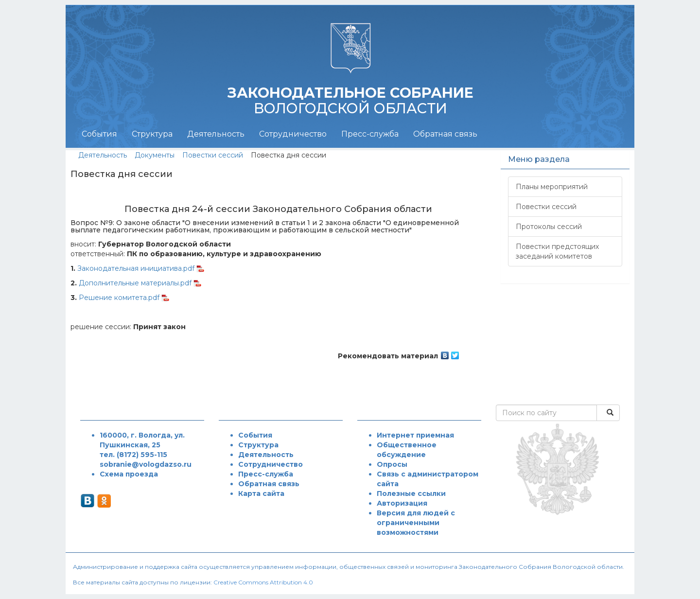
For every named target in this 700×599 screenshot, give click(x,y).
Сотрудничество (293, 134)
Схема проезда (129, 474)
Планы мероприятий (552, 187)
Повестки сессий (213, 155)
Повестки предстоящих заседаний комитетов (557, 251)
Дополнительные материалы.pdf (135, 283)
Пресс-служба (370, 134)
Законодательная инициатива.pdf (136, 268)
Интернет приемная (415, 435)
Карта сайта (261, 493)
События (99, 134)
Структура (152, 134)
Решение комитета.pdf (119, 298)
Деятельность (216, 134)
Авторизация (402, 503)
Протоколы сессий (549, 227)
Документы (155, 155)
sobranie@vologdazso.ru (146, 464)
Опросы (392, 464)
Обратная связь (445, 134)
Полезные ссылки (411, 493)
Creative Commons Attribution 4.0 (263, 582)
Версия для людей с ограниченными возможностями (416, 523)
